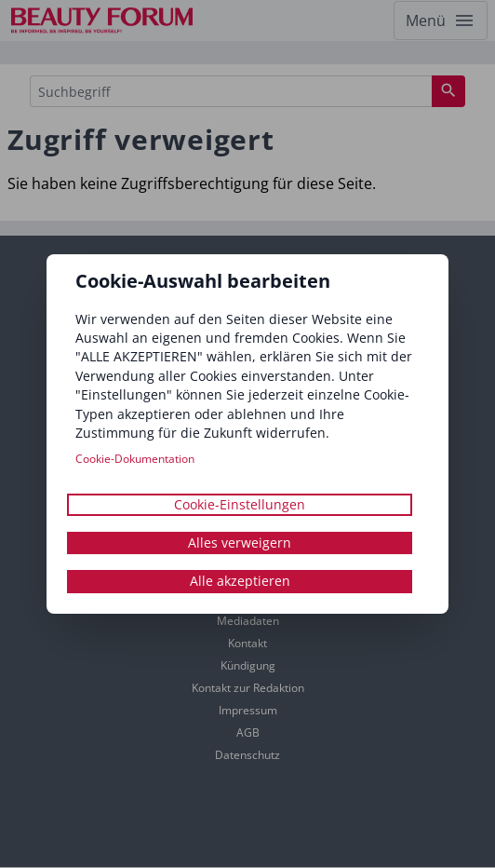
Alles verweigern (240, 542)
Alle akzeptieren (240, 582)
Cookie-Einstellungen (240, 504)
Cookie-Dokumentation (135, 459)
